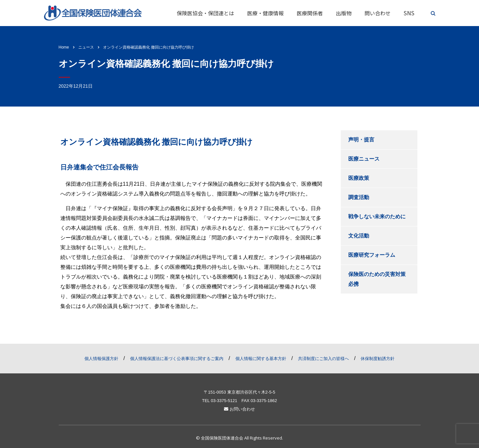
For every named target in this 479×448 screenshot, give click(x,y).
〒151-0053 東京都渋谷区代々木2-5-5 (239, 392)
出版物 (344, 13)
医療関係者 (310, 13)
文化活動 (359, 236)
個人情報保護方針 (101, 359)
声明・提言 (361, 140)
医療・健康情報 (265, 13)
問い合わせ (378, 13)
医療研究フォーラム (372, 255)
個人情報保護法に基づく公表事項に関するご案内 (177, 359)
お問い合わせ (239, 409)
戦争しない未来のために (377, 217)
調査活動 (359, 197)
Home (64, 47)
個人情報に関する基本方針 (261, 359)
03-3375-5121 (224, 401)
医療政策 (359, 178)
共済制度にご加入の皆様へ (323, 359)
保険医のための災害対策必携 (377, 279)
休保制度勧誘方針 (378, 359)
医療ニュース (364, 159)
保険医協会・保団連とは (205, 13)
